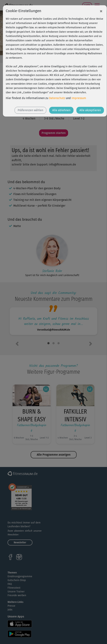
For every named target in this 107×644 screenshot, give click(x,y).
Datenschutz (57, 98)
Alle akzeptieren (90, 110)
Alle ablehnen (61, 110)
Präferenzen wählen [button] (30, 110)
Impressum (79, 98)
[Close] (101, 11)
